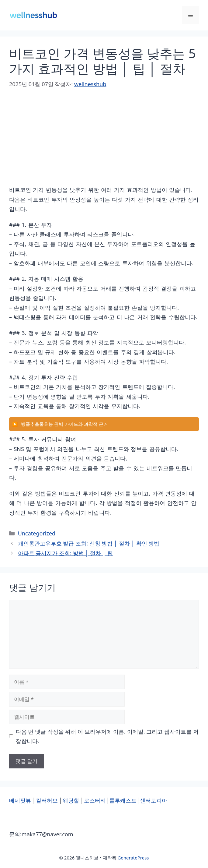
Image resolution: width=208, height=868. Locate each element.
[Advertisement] (104, 143)
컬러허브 (47, 800)
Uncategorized (37, 533)
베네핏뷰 (20, 800)
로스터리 (95, 800)
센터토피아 (154, 800)
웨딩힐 (71, 800)
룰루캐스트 (123, 800)
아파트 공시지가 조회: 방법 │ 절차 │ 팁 (65, 553)
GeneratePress (133, 858)
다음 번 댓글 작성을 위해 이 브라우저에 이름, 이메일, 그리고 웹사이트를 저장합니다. (107, 736)
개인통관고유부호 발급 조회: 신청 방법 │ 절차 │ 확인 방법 (89, 543)
